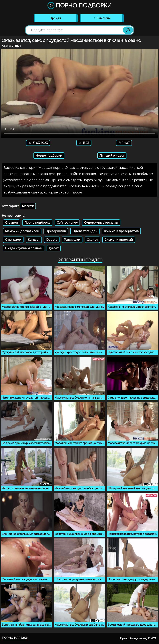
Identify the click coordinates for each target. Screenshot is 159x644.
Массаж (28, 206)
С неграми (13, 240)
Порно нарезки (15, 638)
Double (52, 240)
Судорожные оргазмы (101, 223)
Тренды (56, 18)
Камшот (34, 240)
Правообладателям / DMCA (138, 638)
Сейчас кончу (67, 223)
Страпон (11, 223)
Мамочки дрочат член (22, 231)
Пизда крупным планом (24, 248)
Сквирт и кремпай (119, 240)
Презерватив (56, 231)
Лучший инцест (112, 156)
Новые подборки (49, 156)
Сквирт (92, 240)
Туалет (54, 248)
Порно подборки (79, 6)
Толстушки (72, 240)
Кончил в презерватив (121, 231)
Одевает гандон (85, 231)
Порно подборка (37, 223)
